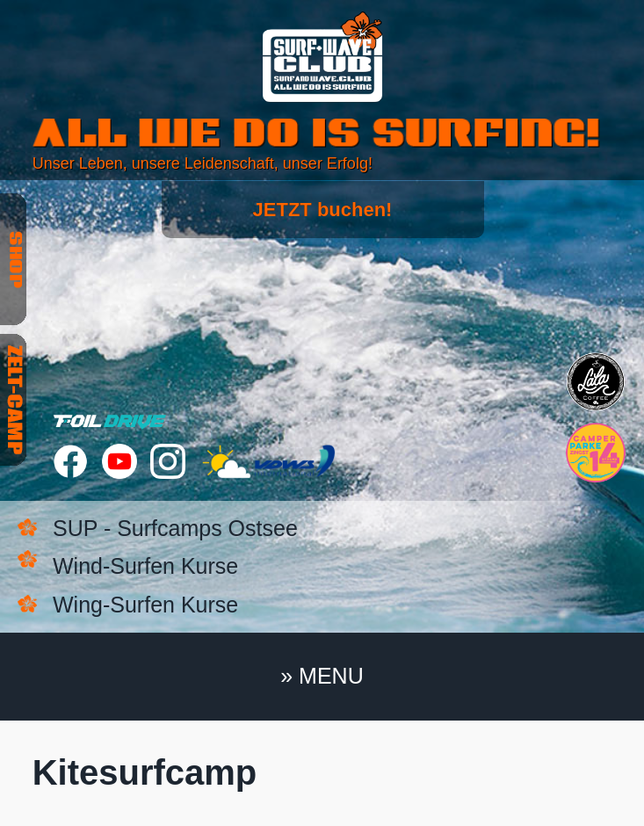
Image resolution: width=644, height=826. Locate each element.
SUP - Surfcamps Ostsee (175, 528)
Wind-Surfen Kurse (145, 566)
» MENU (322, 676)
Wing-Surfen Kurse (145, 605)
